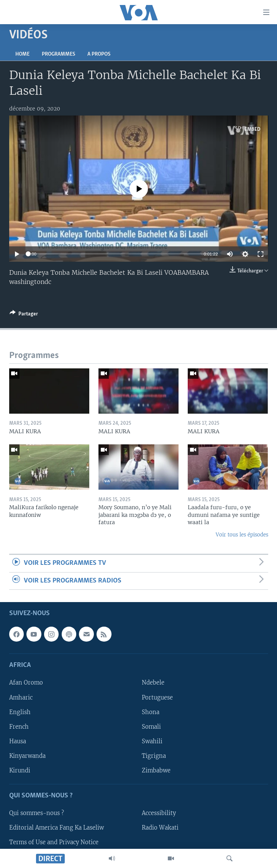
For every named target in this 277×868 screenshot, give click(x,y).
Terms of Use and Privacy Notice (54, 842)
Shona (151, 712)
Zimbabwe (156, 771)
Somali (151, 727)
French (19, 727)
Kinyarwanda (27, 756)
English (20, 712)
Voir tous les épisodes (242, 535)
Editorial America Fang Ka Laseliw (57, 828)
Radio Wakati (160, 828)
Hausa (18, 741)
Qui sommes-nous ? (37, 813)
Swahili (152, 741)
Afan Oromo (26, 683)
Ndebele (153, 683)
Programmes (58, 54)
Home (22, 54)
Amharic (21, 697)
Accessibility (159, 813)
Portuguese (157, 697)
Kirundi (20, 771)
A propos (99, 54)
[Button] (24, 315)
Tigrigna (154, 756)
